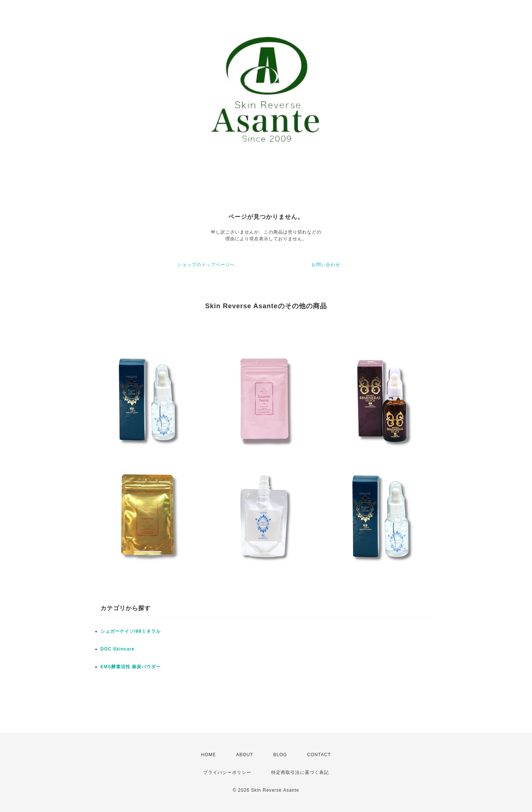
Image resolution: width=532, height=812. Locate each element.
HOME (209, 755)
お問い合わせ (326, 265)
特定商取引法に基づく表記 (300, 772)
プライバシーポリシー (227, 772)
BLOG (280, 755)
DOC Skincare (117, 649)
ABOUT (245, 755)
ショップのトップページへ (206, 265)
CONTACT (319, 755)
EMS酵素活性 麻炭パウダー (131, 667)
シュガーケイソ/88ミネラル (131, 631)
